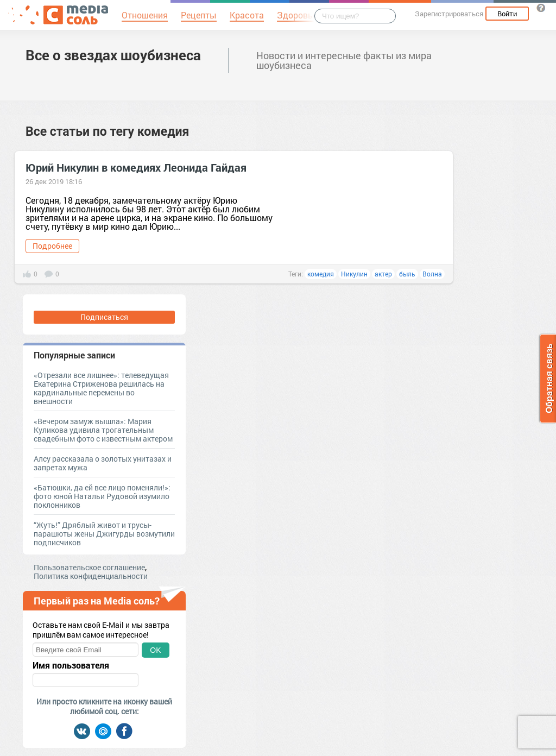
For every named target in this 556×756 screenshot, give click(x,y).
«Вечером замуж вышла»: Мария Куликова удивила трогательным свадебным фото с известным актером (103, 430)
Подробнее (52, 246)
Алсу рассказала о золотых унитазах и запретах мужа (103, 463)
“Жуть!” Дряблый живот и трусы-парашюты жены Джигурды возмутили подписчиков (104, 534)
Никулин (354, 274)
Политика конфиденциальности (91, 576)
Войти (507, 14)
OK (155, 650)
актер (383, 274)
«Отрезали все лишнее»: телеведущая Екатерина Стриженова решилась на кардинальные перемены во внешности (101, 388)
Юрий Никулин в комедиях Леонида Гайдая (136, 167)
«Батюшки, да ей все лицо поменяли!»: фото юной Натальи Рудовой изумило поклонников (102, 496)
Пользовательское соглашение (89, 567)
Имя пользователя (71, 665)
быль (407, 274)
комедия (321, 274)
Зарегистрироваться (449, 14)
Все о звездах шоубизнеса (113, 55)
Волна (432, 274)
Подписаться (104, 317)
